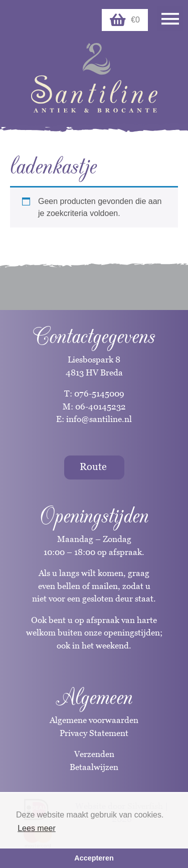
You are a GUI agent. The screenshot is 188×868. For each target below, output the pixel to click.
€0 (125, 20)
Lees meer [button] (37, 828)
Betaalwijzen (94, 767)
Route (93, 466)
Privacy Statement (94, 733)
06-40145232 (101, 406)
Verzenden (94, 754)
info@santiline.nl (99, 419)
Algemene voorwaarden (94, 720)
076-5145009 (98, 393)
